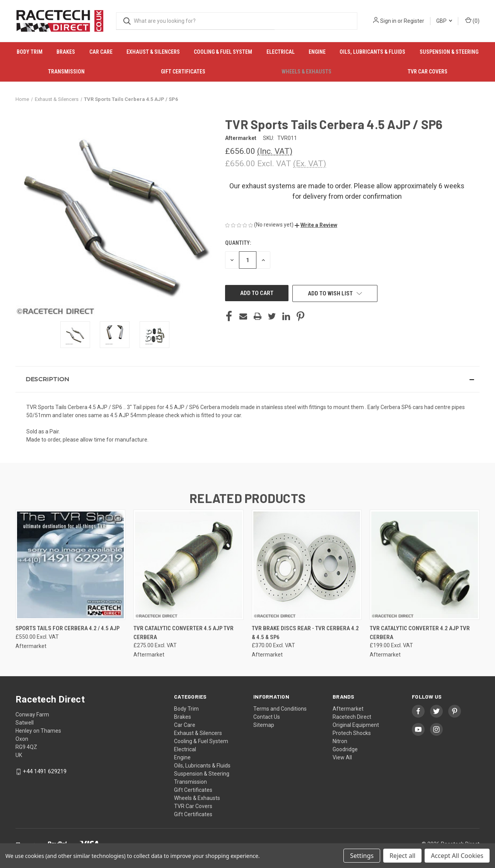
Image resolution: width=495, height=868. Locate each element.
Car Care (101, 52)
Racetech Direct (352, 717)
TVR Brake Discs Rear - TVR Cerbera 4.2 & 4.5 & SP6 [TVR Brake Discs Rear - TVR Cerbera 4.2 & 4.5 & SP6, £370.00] (305, 633)
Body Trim (30, 52)
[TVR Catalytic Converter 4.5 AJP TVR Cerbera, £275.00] (188, 565)
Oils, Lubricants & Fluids (372, 52)
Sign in (388, 21)
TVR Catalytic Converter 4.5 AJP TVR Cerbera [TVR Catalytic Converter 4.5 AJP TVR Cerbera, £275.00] (183, 633)
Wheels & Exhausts (306, 72)
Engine (317, 52)
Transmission (66, 72)
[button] (316, 225)
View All (342, 757)
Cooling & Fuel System (223, 52)
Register (414, 21)
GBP (444, 21)
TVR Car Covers (428, 72)
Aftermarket (348, 709)
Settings (362, 856)
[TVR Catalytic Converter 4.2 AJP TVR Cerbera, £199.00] (425, 565)
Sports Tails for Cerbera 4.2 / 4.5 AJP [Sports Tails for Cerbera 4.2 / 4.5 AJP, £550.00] (67, 628)
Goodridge (345, 749)
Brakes (66, 52)
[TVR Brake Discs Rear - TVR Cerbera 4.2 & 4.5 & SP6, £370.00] (307, 565)
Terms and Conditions (280, 709)
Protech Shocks (352, 733)
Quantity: (238, 243)
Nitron (340, 741)
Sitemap (264, 725)
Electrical (281, 52)
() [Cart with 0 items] (472, 20)
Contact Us (267, 717)
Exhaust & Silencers (153, 52)
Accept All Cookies (457, 856)
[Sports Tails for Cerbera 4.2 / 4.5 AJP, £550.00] (70, 565)
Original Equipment (356, 725)
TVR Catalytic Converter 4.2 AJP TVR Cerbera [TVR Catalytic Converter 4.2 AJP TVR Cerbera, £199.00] (420, 633)
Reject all (402, 856)
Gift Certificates (183, 72)
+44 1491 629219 (45, 771)
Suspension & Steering (449, 52)
